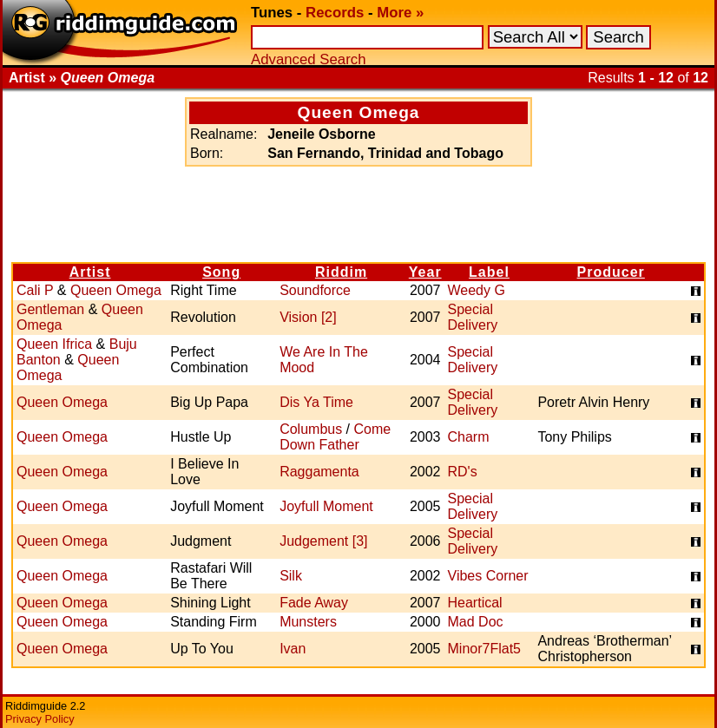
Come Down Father (335, 437)
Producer (611, 272)
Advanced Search (308, 59)
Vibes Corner (488, 576)
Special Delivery (473, 317)
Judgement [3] (323, 541)
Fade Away (314, 603)
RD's (463, 472)
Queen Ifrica (54, 344)
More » (400, 13)
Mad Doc (476, 622)
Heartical (475, 603)
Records (335, 13)
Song (221, 272)
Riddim (341, 272)
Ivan (293, 649)
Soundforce (315, 290)
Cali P (35, 290)
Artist (90, 272)
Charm (469, 437)
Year (425, 272)
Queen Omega (116, 290)
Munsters (308, 622)
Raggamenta (319, 472)
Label (489, 272)
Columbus (311, 429)
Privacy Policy (40, 719)
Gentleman (50, 309)
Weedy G (477, 290)
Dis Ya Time (316, 402)
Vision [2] (308, 317)
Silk (291, 576)
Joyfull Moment (326, 506)
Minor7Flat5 (484, 649)
